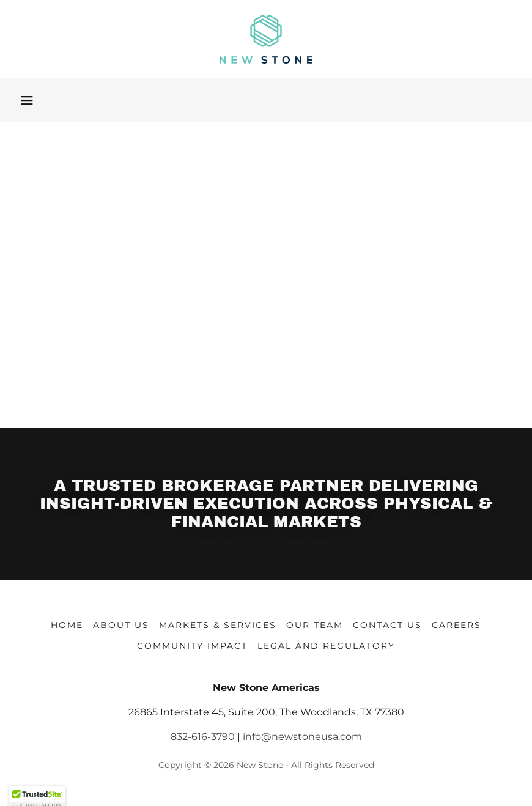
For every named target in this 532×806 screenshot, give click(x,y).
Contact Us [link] (387, 625)
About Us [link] (121, 625)
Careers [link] (456, 625)
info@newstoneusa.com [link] (302, 737)
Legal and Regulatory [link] (326, 646)
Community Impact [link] (192, 646)
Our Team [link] (315, 625)
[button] (27, 100)
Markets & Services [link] (218, 625)
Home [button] (67, 625)
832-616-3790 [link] (203, 737)
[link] (266, 39)
